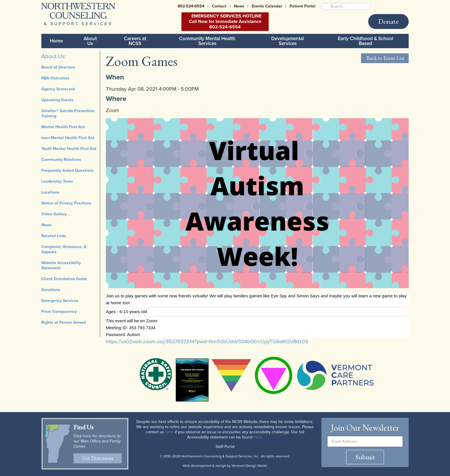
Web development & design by (225, 466)
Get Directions (98, 458)
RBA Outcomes (55, 78)
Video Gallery (54, 214)
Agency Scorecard (58, 89)
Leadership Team (57, 181)
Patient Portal (302, 6)
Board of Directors (58, 67)
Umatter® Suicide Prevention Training (68, 113)
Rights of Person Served (64, 322)
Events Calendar (267, 6)
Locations (50, 192)
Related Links (54, 236)
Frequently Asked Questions (68, 170)
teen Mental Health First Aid (68, 138)
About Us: (54, 56)
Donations (51, 290)
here (169, 432)
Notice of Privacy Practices (66, 203)
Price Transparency (59, 312)
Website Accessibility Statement (61, 265)
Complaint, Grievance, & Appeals (64, 249)
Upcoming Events (57, 100)
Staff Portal (225, 447)
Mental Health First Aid (63, 127)
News (239, 6)
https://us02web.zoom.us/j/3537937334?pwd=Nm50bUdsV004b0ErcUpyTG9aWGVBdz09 (207, 342)
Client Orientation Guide (64, 279)
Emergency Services (60, 301)
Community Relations (61, 160)
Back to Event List (385, 58)
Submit (365, 457)
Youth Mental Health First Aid (69, 149)
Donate (388, 21)
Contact (219, 6)
